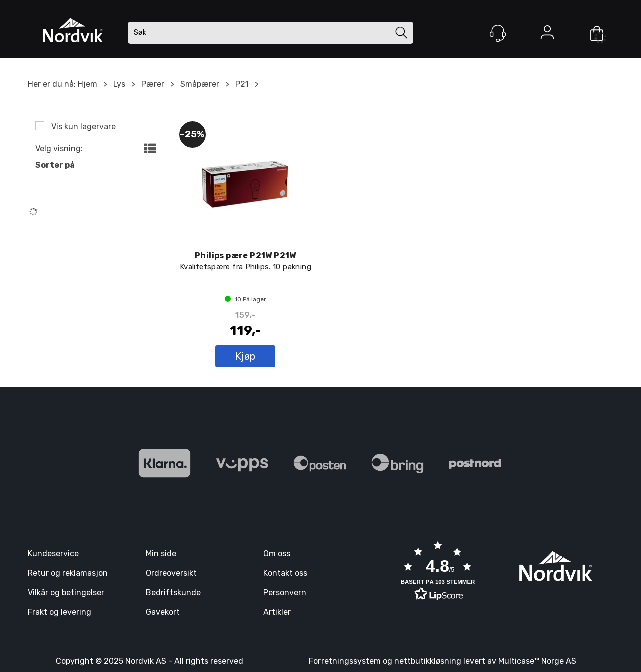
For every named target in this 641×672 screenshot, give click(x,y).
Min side (161, 554)
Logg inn (547, 34)
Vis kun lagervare (82, 126)
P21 (242, 84)
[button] (438, 572)
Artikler (277, 612)
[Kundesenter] (498, 33)
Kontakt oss (285, 573)
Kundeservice (53, 554)
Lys (119, 84)
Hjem (87, 84)
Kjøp (246, 356)
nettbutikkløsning (428, 661)
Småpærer (200, 84)
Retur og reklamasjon (68, 573)
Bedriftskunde (173, 593)
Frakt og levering (59, 612)
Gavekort (163, 612)
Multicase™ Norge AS (537, 661)
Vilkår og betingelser (66, 593)
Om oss (277, 554)
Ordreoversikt (171, 573)
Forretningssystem (345, 661)
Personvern (285, 593)
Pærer (153, 84)
